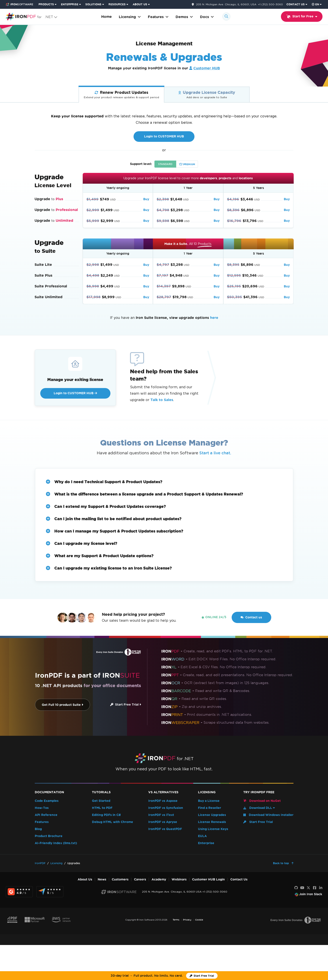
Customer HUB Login (208, 879)
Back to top (281, 863)
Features (158, 17)
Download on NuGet (262, 801)
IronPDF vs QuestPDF (165, 829)
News (102, 879)
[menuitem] (48, 4)
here (214, 318)
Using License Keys (213, 829)
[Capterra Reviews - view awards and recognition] (50, 892)
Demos (184, 17)
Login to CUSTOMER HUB (164, 136)
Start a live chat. (215, 453)
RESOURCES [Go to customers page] (117, 4)
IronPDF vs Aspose (163, 801)
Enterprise (206, 843)
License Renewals (212, 822)
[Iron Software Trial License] (202, 976)
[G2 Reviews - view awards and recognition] (19, 892)
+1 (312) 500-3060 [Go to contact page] (270, 4)
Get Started (101, 801)
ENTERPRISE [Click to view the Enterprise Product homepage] (70, 4)
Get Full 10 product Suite (62, 705)
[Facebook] (315, 888)
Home (106, 17)
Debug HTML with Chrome (113, 822)
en (315, 4)
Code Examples (47, 801)
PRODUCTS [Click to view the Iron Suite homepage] (46, 4)
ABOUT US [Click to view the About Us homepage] (140, 4)
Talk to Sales (162, 400)
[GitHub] (296, 888)
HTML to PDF (102, 808)
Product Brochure (49, 836)
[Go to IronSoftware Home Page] (19, 4)
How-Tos (42, 808)
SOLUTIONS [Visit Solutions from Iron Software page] (93, 4)
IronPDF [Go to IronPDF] (40, 863)
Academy (159, 879)
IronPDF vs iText (161, 815)
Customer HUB (207, 68)
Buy (146, 199)
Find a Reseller (210, 808)
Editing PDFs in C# (106, 815)
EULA (202, 836)
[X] (308, 888)
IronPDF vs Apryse (163, 822)
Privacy (187, 920)
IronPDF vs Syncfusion (166, 808)
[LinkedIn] (321, 888)
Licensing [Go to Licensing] (56, 863)
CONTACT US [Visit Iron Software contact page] (296, 4)
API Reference (46, 815)
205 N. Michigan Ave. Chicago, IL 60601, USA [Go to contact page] (226, 4)
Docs (207, 17)
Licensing (130, 17)
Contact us (251, 617)
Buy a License (209, 801)
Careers (140, 879)
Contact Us (239, 879)
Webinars (179, 879)
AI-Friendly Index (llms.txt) (56, 843)
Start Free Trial (126, 705)
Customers (120, 879)
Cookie (199, 920)
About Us (85, 879)
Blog (38, 829)
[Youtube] (302, 888)
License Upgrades (212, 815)
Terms (176, 920)
